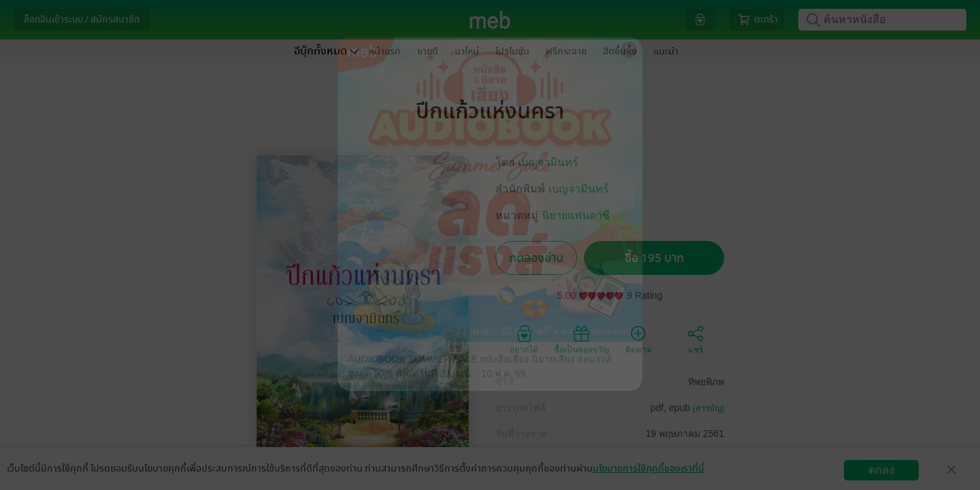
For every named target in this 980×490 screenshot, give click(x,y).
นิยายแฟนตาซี (576, 215)
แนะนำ (666, 51)
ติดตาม (639, 339)
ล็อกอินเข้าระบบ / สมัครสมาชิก (82, 19)
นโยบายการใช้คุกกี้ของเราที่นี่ (649, 469)
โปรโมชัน (512, 51)
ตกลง (881, 470)
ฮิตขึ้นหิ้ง (620, 51)
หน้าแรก (385, 51)
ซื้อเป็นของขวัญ (582, 339)
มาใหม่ (467, 51)
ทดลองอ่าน (536, 258)
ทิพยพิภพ (706, 382)
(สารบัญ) (708, 408)
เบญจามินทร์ (548, 162)
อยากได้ (524, 339)
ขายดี (428, 51)
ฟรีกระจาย (566, 51)
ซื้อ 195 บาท (654, 258)
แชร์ (696, 339)
